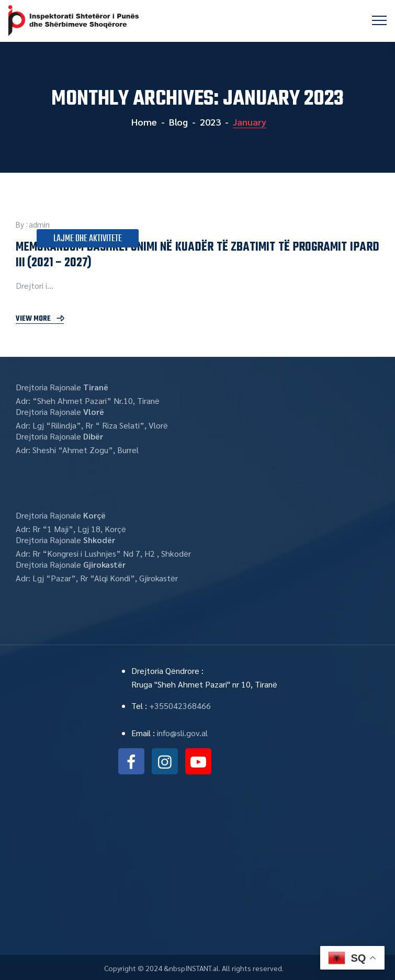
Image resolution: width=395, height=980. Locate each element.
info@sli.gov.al (182, 733)
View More (33, 319)
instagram (165, 761)
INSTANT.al (202, 968)
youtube (198, 761)
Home (143, 122)
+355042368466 (180, 706)
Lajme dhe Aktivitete (88, 239)
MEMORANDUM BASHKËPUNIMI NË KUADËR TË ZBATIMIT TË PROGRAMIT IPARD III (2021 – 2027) (197, 255)
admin (39, 224)
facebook (131, 761)
